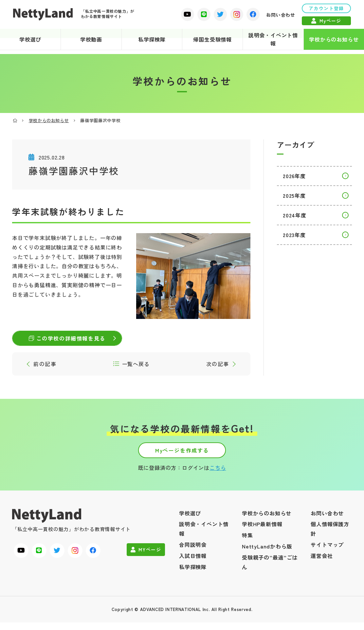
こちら (218, 475)
